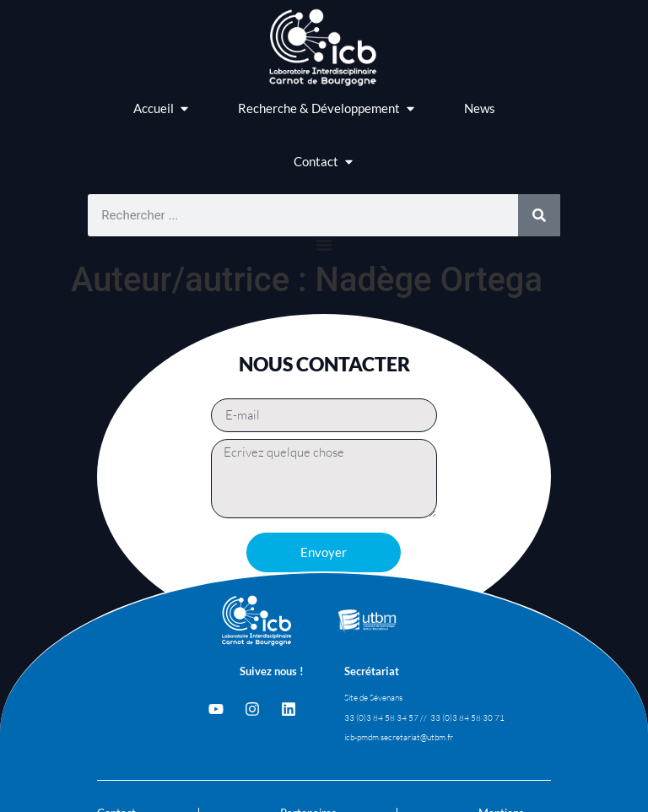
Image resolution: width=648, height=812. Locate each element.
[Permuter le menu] (324, 245)
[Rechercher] (539, 215)
